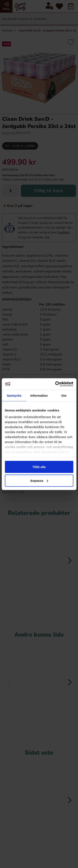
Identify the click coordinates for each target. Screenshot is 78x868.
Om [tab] (64, 396)
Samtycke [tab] (14, 396)
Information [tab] (39, 396)
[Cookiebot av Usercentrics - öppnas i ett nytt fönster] (56, 384)
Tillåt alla (39, 467)
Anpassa (39, 480)
